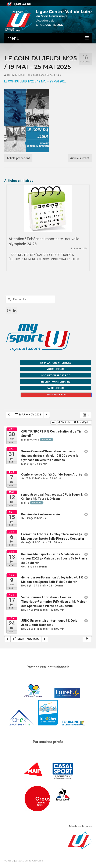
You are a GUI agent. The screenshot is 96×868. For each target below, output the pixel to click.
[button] (87, 639)
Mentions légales (80, 826)
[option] (48, 230)
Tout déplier (83, 422)
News (49, 75)
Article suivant (80, 158)
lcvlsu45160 (17, 75)
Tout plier (65, 422)
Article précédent (18, 158)
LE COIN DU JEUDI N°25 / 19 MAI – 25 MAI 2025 (35, 81)
